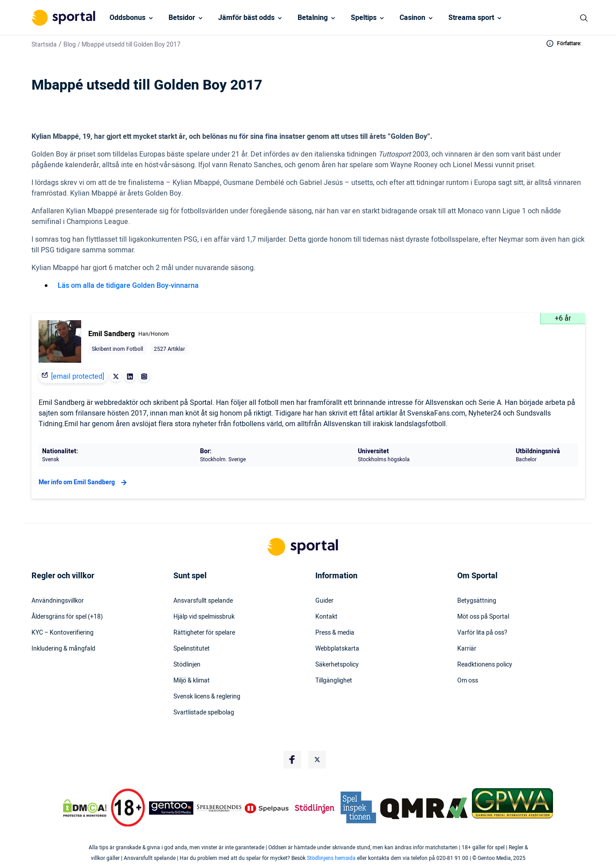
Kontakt (326, 617)
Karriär (467, 649)
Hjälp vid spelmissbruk (204, 617)
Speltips (364, 18)
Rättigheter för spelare (204, 633)
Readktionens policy (485, 665)
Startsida (44, 45)
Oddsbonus (128, 18)
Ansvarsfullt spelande (203, 601)
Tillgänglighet (334, 681)
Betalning (313, 18)
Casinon (412, 18)
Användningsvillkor (58, 601)
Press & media (335, 633)
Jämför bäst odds (246, 18)
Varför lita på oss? (482, 633)
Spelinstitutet (192, 649)
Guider (324, 601)
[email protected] (78, 377)
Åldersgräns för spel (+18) (67, 617)
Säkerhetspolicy (337, 665)
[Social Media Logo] (292, 760)
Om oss (468, 681)
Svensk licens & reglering (207, 697)
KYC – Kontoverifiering (63, 633)
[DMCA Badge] (85, 808)
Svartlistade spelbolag (204, 713)
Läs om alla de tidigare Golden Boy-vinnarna (128, 286)
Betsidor (182, 18)
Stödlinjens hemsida (331, 858)
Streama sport (471, 18)
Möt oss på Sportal (483, 617)
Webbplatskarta (337, 649)
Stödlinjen (187, 665)
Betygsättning (477, 601)
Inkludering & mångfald (63, 649)
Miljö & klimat (192, 681)
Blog (70, 45)
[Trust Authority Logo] (171, 808)
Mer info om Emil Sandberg (84, 483)
